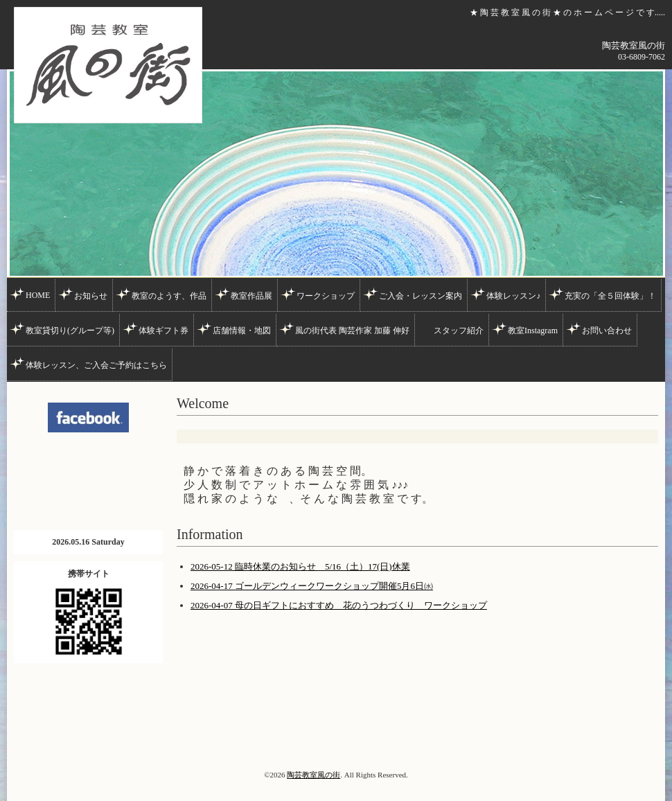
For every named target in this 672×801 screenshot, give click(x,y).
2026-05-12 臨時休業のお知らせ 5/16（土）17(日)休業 (300, 566)
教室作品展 (251, 296)
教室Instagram (533, 331)
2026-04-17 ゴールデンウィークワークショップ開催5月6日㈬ (312, 586)
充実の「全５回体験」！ (610, 296)
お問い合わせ (607, 331)
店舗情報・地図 (242, 331)
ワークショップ (326, 296)
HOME (38, 295)
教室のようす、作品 (169, 296)
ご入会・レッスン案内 (421, 296)
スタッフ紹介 (459, 331)
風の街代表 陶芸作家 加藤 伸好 (352, 331)
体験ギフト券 (163, 331)
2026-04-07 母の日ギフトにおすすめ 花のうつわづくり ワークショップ (339, 605)
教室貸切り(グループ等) (70, 331)
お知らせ (91, 296)
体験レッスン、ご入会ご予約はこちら (96, 365)
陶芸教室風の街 (313, 775)
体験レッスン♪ (513, 296)
